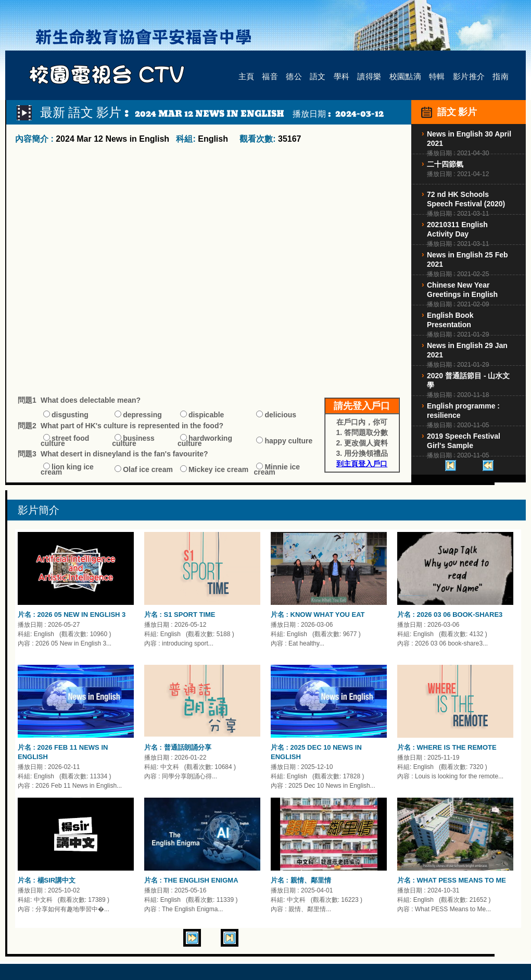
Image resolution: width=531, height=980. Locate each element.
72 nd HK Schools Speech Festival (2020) (466, 199)
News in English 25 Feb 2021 (467, 259)
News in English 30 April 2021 (469, 139)
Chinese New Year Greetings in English (462, 290)
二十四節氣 (445, 164)
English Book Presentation (450, 320)
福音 (270, 76)
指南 (501, 76)
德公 (294, 76)
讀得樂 (369, 76)
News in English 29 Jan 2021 (467, 350)
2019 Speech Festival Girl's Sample (464, 441)
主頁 (246, 76)
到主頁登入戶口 (362, 464)
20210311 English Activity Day (457, 229)
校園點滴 (406, 76)
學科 (342, 76)
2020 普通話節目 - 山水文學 (468, 380)
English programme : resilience (463, 411)
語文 (318, 76)
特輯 (437, 76)
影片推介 (469, 76)
